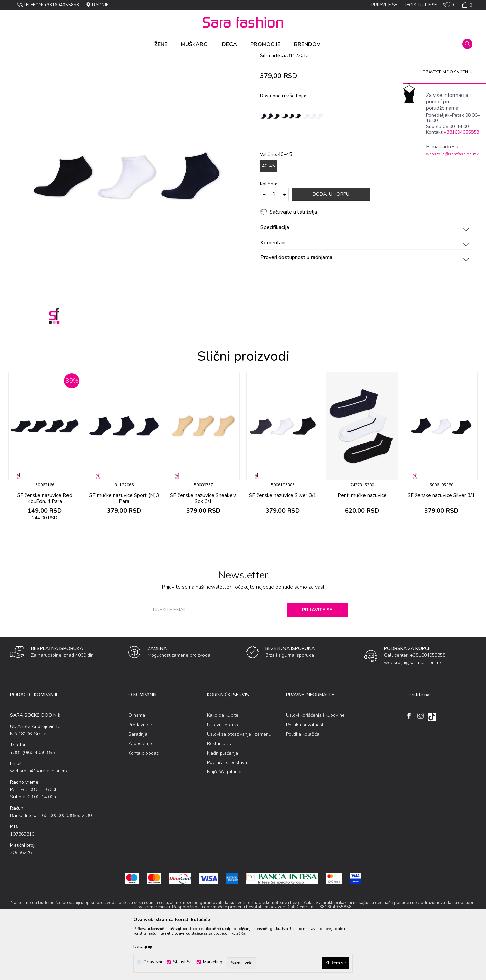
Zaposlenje (140, 797)
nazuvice (104, 57)
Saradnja (138, 787)
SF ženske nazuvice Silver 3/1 (283, 548)
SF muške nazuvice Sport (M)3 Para (124, 551)
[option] (45, 502)
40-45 (268, 219)
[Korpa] (467, 5)
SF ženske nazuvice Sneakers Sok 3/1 (203, 551)
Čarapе (69, 57)
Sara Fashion (23, 57)
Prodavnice (140, 778)
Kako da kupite (223, 768)
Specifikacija (366, 281)
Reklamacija (220, 797)
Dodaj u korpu (331, 247)
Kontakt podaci (144, 806)
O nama (137, 768)
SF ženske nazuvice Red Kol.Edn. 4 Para (45, 551)
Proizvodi (48, 57)
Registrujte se (420, 5)
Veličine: (276, 207)
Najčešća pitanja (224, 825)
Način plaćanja (222, 806)
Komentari (366, 296)
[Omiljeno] (449, 6)
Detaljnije (143, 946)
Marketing (213, 962)
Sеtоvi (86, 57)
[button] (467, 44)
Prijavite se (317, 663)
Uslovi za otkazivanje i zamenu (239, 787)
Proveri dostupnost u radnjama (366, 311)
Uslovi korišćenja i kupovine (315, 768)
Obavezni (153, 962)
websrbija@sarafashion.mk (452, 154)
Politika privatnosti (305, 778)
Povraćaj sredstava (227, 815)
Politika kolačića (303, 787)
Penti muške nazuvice (362, 548)
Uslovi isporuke (223, 778)
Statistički (182, 962)
